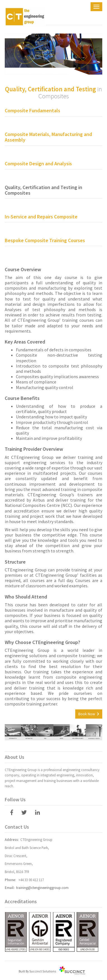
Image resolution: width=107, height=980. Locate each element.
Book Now (87, 714)
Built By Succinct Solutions (37, 971)
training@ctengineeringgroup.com (42, 888)
